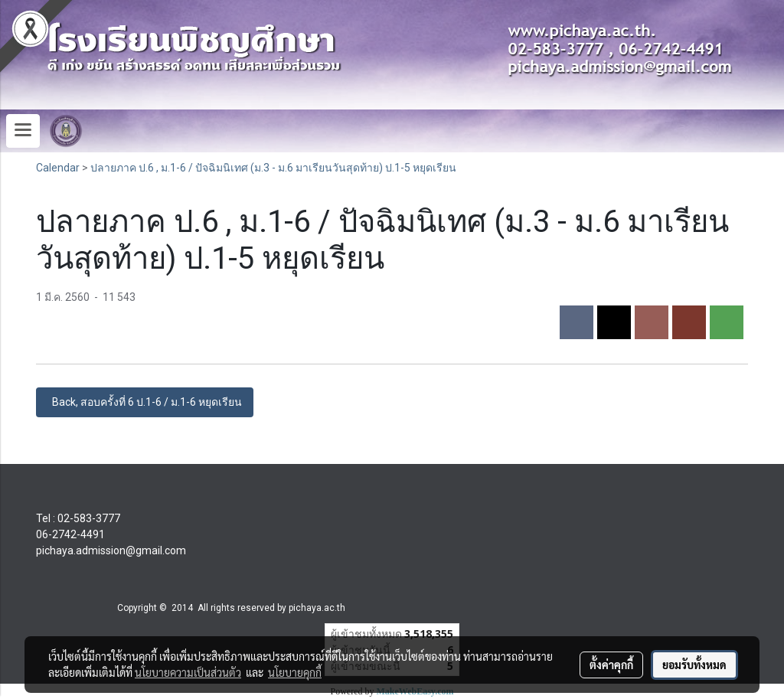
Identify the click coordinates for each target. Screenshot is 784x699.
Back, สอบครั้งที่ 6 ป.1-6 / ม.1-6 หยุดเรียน (145, 402)
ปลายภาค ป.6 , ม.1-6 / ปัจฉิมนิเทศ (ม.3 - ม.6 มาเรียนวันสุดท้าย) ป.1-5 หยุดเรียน (273, 168)
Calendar (58, 168)
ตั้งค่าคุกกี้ (611, 665)
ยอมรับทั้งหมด (694, 665)
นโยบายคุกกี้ (295, 672)
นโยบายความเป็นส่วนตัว (188, 672)
